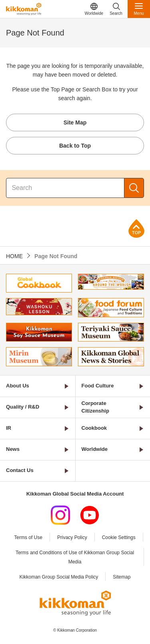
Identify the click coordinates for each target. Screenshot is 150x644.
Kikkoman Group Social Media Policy (59, 577)
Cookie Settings (119, 537)
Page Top (136, 228)
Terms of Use (28, 537)
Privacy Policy (72, 537)
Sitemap (122, 577)
